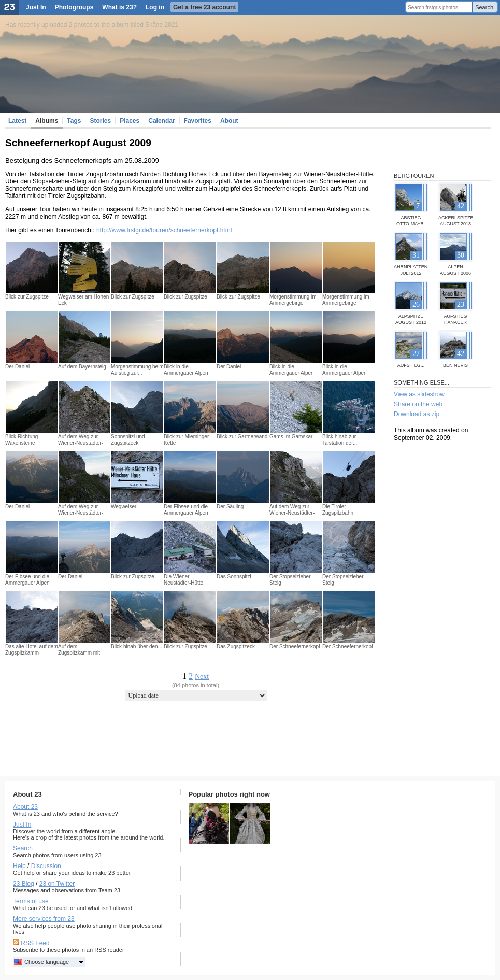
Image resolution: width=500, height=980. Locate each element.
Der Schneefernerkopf (295, 647)
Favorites (198, 121)
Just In (36, 7)
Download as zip (417, 414)
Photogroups (74, 7)
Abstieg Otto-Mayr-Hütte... (411, 224)
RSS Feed (35, 943)
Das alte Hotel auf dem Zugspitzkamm (32, 650)
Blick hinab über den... (137, 647)
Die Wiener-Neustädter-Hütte (183, 580)
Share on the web (418, 404)
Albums (47, 121)
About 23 (25, 807)
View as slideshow (419, 394)
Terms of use (31, 901)
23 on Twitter (57, 884)
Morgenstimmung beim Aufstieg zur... (137, 370)
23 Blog (24, 884)
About (229, 121)
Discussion (46, 866)
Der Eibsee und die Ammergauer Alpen (186, 510)
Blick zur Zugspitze (27, 297)
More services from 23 (44, 919)
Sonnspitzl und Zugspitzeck (128, 440)
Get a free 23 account (204, 7)
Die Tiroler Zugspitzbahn (338, 510)
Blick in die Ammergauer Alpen (186, 370)
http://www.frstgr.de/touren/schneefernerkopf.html (164, 230)
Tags (74, 121)
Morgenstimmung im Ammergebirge (293, 300)
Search (484, 7)
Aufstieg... (411, 365)
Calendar (161, 121)
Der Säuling (230, 507)
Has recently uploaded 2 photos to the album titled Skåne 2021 (92, 25)
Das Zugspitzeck (236, 647)
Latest (17, 121)
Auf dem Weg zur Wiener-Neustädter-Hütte (81, 443)
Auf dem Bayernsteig (82, 367)
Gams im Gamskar (291, 437)
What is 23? (119, 7)
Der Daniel (17, 367)
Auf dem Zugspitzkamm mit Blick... (79, 653)
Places (130, 121)
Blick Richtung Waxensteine (22, 440)
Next (202, 677)
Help (19, 866)
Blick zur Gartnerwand (242, 437)
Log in (155, 7)
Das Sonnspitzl (234, 577)
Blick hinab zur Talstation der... (340, 440)
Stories (100, 121)
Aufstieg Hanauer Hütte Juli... (456, 322)
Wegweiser (124, 507)
